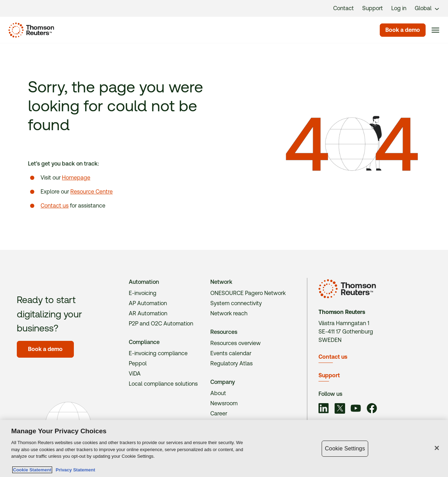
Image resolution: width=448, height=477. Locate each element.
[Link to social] (324, 409)
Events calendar (231, 353)
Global (423, 8)
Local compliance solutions (163, 384)
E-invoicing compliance (158, 353)
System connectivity (236, 303)
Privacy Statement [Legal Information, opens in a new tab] (74, 470)
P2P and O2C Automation (161, 324)
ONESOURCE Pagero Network (248, 293)
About (218, 393)
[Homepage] (30, 30)
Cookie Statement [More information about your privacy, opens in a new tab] (32, 470)
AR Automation (148, 313)
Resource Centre (92, 192)
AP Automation (148, 303)
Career (219, 413)
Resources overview (236, 343)
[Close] (437, 448)
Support (329, 375)
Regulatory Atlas (232, 363)
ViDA (135, 374)
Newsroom (224, 403)
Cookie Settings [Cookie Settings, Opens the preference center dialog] (345, 448)
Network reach (229, 313)
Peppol (138, 363)
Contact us (55, 206)
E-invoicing (143, 293)
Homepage (76, 178)
